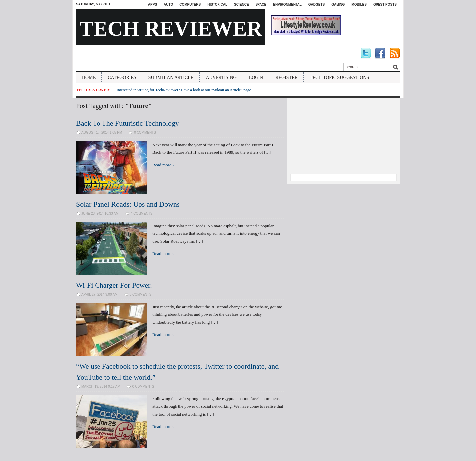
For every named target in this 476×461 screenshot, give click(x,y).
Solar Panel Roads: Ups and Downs (128, 204)
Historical (217, 4)
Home (89, 78)
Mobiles (359, 4)
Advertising (221, 78)
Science (241, 4)
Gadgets (317, 4)
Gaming (338, 4)
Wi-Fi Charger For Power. (114, 285)
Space (261, 4)
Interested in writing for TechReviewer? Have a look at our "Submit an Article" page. (184, 90)
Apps (153, 4)
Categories (122, 78)
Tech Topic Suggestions (339, 78)
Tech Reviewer (171, 29)
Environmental (287, 4)
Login (256, 78)
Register (286, 78)
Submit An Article (171, 78)
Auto (168, 4)
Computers (190, 4)
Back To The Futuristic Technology (127, 123)
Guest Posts (385, 4)
